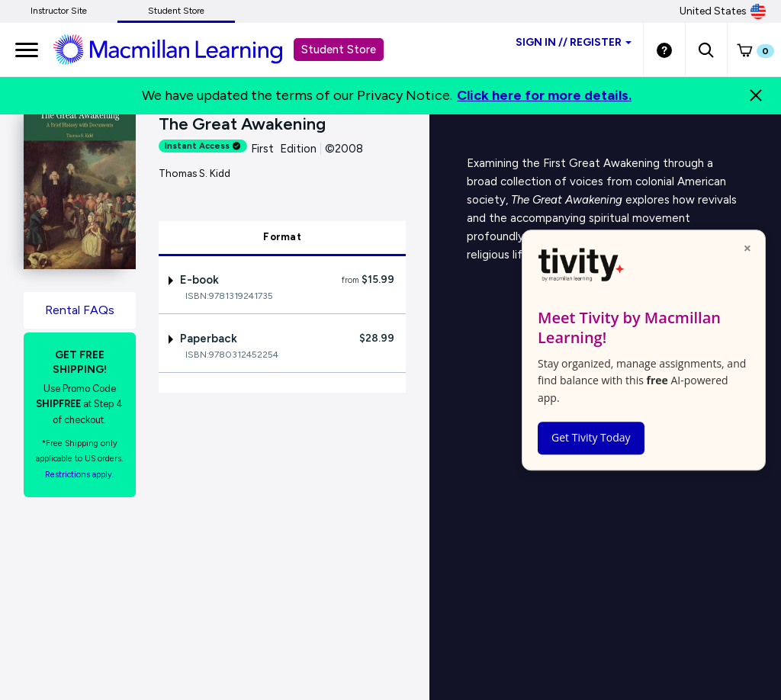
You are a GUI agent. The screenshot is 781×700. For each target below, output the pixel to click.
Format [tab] (282, 237)
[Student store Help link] (664, 50)
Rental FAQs (80, 310)
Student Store (176, 11)
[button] (706, 50)
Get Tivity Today (591, 437)
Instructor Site (59, 11)
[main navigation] (27, 50)
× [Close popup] (747, 248)
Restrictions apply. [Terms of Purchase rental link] (79, 475)
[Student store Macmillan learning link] (179, 49)
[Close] (756, 95)
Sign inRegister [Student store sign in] (574, 42)
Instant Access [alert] (203, 146)
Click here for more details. (544, 95)
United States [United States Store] (723, 11)
